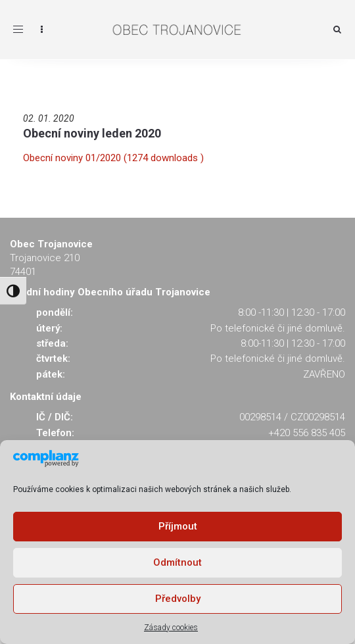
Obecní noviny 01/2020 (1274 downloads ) (113, 158)
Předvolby (178, 599)
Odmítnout (177, 562)
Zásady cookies (171, 628)
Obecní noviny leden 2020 (92, 133)
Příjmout (178, 526)
